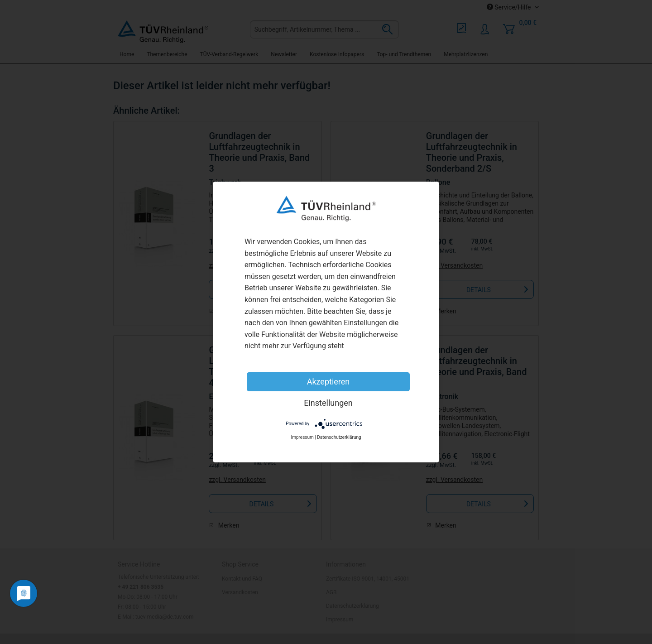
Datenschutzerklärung (339, 437)
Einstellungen (328, 403)
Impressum (302, 437)
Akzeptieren (328, 382)
